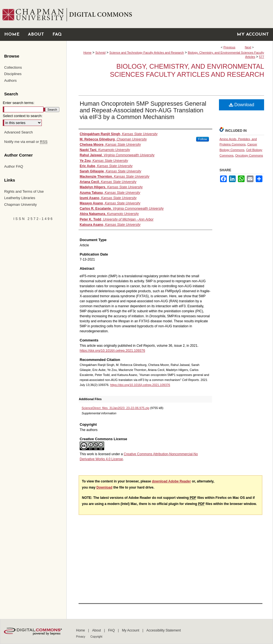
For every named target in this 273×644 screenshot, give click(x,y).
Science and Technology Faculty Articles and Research (147, 53)
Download (242, 105)
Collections (13, 67)
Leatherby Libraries (20, 198)
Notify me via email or (26, 142)
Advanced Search (19, 132)
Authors (10, 81)
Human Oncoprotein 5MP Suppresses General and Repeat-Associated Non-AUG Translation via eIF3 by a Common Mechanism (143, 110)
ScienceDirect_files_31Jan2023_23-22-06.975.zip (115, 408)
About (97, 630)
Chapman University (20, 205)
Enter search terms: (19, 103)
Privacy (81, 637)
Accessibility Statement (164, 630)
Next (248, 47)
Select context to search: (23, 116)
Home (87, 53)
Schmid (100, 53)
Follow (203, 139)
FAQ (112, 630)
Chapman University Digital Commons (170, 14)
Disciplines (13, 74)
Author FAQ (14, 166)
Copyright (97, 637)
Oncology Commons (249, 155)
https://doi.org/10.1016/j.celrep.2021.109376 (112, 351)
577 (262, 57)
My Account (131, 630)
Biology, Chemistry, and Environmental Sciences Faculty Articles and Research (187, 70)
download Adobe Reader (171, 481)
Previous (229, 47)
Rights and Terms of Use (24, 191)
